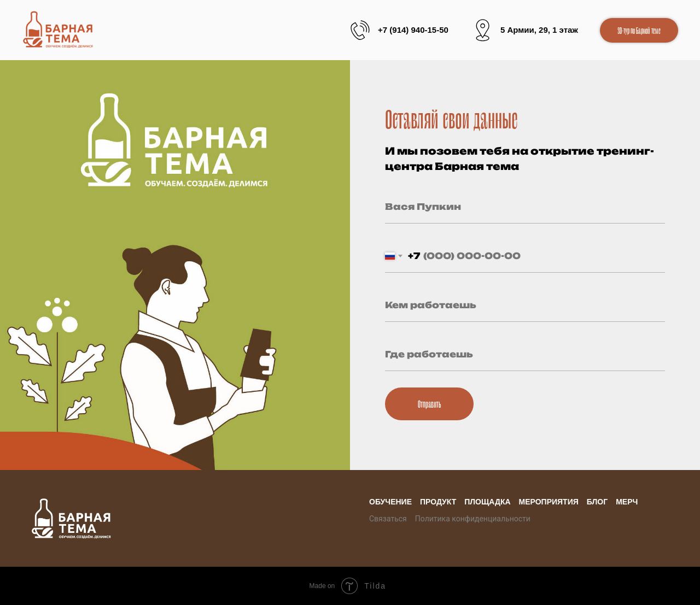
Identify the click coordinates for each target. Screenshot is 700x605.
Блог (597, 502)
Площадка (487, 502)
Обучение (390, 502)
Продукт (438, 502)
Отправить (429, 404)
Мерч (627, 502)
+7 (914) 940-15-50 (413, 30)
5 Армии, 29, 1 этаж (539, 30)
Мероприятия (549, 502)
